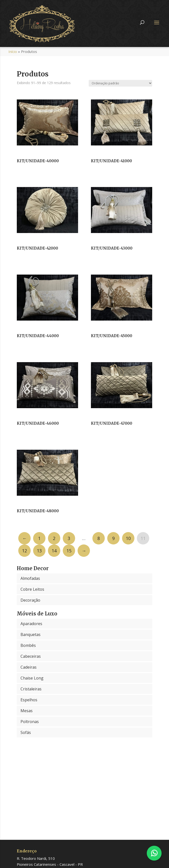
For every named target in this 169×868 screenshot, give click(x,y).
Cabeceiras (31, 656)
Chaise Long (32, 678)
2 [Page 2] (54, 538)
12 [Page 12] (24, 551)
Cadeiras (29, 667)
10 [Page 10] (128, 538)
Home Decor (33, 568)
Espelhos (29, 700)
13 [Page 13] (39, 551)
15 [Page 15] (69, 551)
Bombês (28, 645)
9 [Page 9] (113, 538)
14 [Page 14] (54, 551)
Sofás (26, 732)
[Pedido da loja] (120, 83)
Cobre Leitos (32, 589)
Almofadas (30, 578)
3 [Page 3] (69, 538)
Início (13, 51)
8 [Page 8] (99, 538)
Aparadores (31, 624)
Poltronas (30, 722)
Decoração (30, 600)
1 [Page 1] (39, 538)
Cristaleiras (31, 689)
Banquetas (31, 634)
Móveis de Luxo (37, 614)
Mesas (27, 711)
